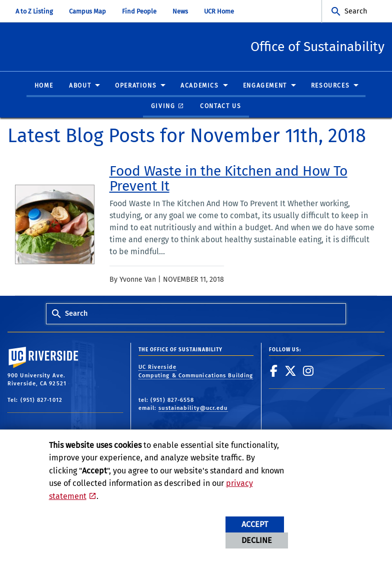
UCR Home (219, 11)
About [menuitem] (80, 86)
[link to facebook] (274, 371)
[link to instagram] (308, 371)
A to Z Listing (34, 11)
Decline (257, 540)
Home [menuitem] (44, 86)
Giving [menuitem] (163, 107)
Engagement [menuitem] (265, 86)
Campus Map (87, 11)
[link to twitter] (291, 371)
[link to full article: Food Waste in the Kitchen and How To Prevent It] (243, 179)
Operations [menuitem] (136, 86)
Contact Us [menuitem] (220, 107)
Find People (139, 11)
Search (356, 11)
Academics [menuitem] (199, 86)
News (180, 11)
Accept (255, 524)
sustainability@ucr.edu (193, 409)
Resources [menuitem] (330, 86)
